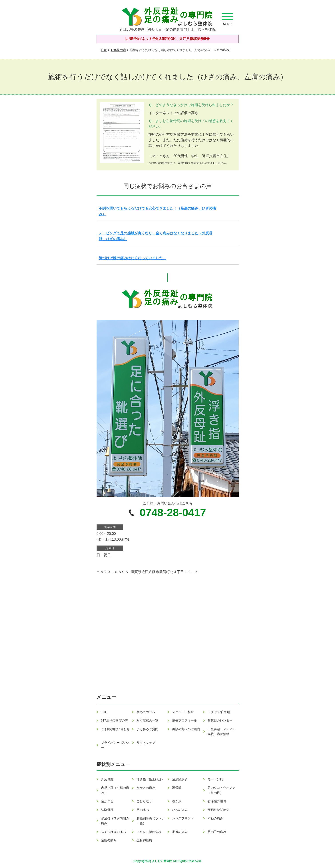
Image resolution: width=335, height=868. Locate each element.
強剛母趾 (107, 810)
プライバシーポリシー (115, 745)
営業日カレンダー (220, 720)
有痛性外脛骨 (217, 801)
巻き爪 (177, 801)
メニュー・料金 (183, 712)
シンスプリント (183, 818)
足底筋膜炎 (180, 779)
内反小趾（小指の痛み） (115, 790)
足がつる (107, 801)
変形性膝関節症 (218, 810)
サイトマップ (146, 743)
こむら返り (144, 801)
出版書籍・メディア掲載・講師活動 (222, 732)
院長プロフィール (184, 720)
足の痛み (143, 810)
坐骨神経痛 (144, 840)
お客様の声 (118, 50)
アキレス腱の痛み (149, 832)
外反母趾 (107, 779)
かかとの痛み (146, 788)
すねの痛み (215, 818)
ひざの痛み (180, 810)
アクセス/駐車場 (219, 712)
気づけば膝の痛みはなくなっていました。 (133, 258)
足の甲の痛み (217, 832)
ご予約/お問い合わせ (115, 729)
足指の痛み (109, 840)
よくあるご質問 (147, 729)
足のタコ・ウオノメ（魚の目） (222, 790)
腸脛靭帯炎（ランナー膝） (151, 821)
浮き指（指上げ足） (151, 779)
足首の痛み (180, 832)
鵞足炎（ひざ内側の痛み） (115, 821)
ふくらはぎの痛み (113, 832)
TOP (104, 50)
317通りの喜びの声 (114, 720)
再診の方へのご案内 (186, 729)
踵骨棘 (177, 788)
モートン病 (215, 779)
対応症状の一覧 (147, 720)
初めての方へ (146, 712)
